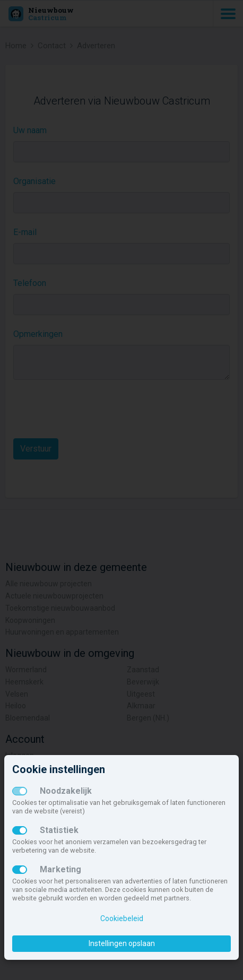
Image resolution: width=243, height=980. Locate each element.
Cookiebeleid (122, 918)
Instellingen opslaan (122, 943)
